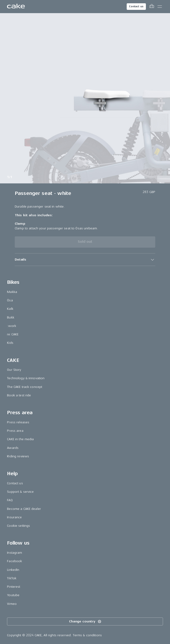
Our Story (14, 370)
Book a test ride (19, 395)
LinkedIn (13, 570)
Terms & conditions (87, 635)
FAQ (10, 500)
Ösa (10, 300)
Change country (85, 621)
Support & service (20, 492)
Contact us (136, 6)
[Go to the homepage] (16, 7)
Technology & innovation (26, 378)
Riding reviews (18, 456)
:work (12, 326)
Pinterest (14, 587)
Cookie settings (18, 526)
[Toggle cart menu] (152, 7)
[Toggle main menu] (160, 7)
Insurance (14, 517)
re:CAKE (13, 334)
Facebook (15, 561)
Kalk (10, 309)
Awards (13, 448)
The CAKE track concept (25, 387)
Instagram (15, 553)
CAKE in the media (20, 439)
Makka (12, 292)
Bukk (11, 317)
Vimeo (12, 604)
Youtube (13, 595)
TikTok (12, 578)
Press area (15, 431)
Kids (10, 343)
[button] (85, 260)
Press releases (18, 422)
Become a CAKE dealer (24, 509)
